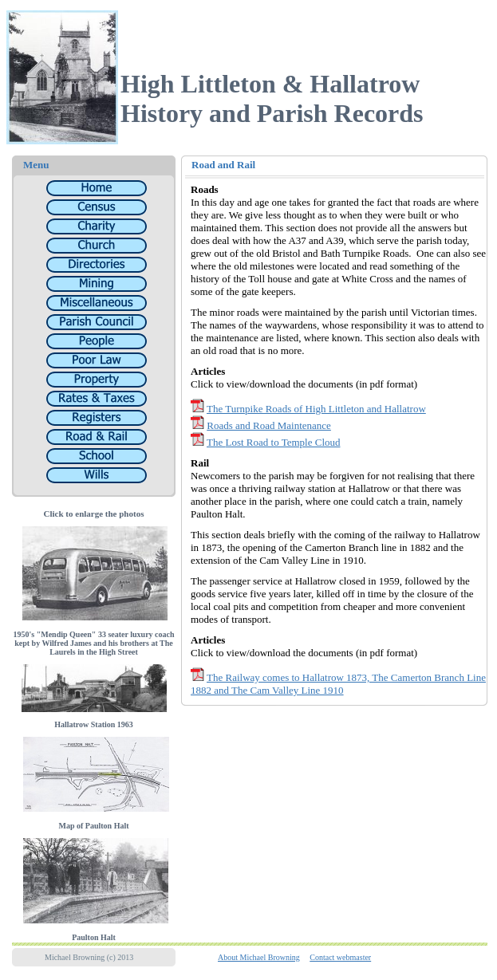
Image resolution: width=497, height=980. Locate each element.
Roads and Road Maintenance (269, 428)
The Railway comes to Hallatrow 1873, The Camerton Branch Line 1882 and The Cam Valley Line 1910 (338, 686)
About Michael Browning (259, 960)
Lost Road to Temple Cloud (282, 445)
